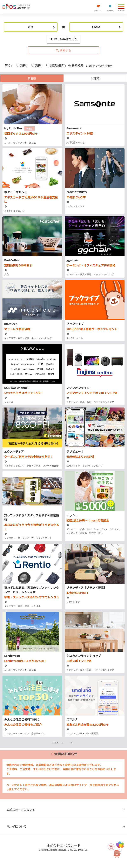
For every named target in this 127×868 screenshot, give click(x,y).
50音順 (95, 78)
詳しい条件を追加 (64, 39)
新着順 (32, 78)
